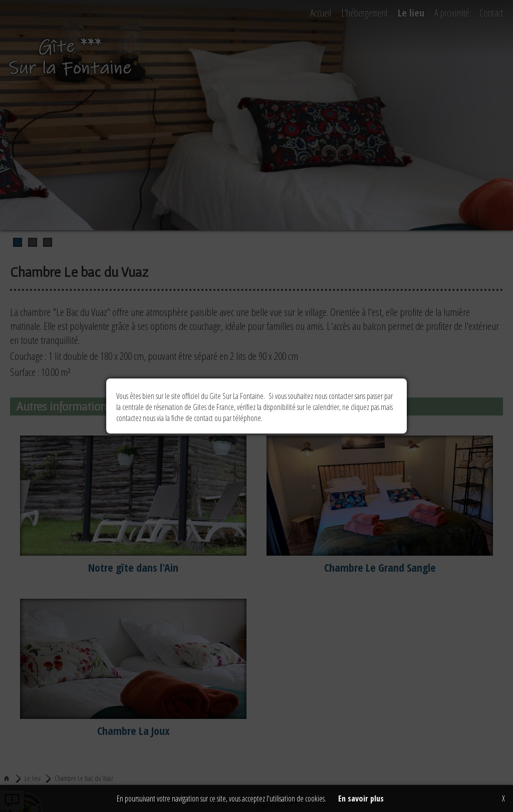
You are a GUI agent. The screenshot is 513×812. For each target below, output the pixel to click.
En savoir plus (361, 798)
